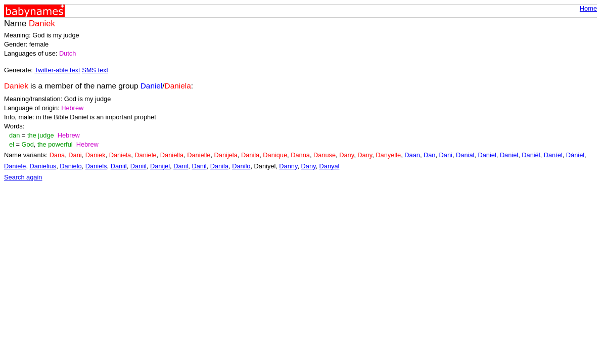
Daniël (531, 155)
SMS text (95, 70)
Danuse (325, 155)
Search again (23, 177)
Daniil (119, 166)
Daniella (172, 155)
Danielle (199, 155)
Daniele (145, 155)
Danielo (71, 166)
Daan (412, 155)
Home (588, 8)
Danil (181, 166)
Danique (275, 155)
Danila (250, 155)
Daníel (553, 155)
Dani (75, 155)
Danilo (241, 166)
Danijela (226, 155)
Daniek (96, 155)
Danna (300, 155)
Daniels (96, 166)
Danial (465, 155)
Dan (429, 155)
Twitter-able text (57, 70)
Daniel (487, 155)
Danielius (43, 166)
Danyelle (388, 155)
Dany (346, 155)
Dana (57, 155)
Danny (288, 166)
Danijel (160, 166)
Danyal (330, 166)
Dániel (575, 155)
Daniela (120, 155)
